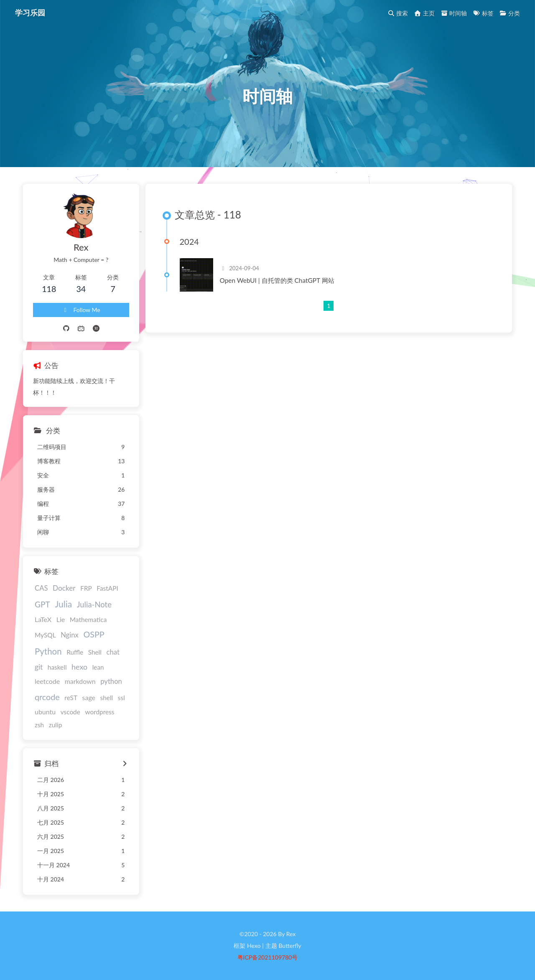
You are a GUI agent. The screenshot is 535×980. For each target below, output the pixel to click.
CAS (41, 588)
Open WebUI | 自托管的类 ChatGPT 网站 (277, 280)
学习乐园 (30, 13)
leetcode (47, 681)
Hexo (254, 946)
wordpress (99, 712)
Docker (64, 588)
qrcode (47, 697)
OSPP (94, 634)
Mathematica (88, 619)
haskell (57, 667)
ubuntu (45, 712)
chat (113, 652)
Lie (61, 619)
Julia (63, 604)
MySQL (45, 635)
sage (89, 697)
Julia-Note (94, 604)
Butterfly (290, 946)
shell (107, 698)
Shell (95, 652)
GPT (42, 604)
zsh (39, 725)
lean (98, 667)
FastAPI (107, 588)
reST (71, 698)
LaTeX (43, 619)
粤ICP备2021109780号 (268, 957)
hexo (79, 667)
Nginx (70, 635)
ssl (121, 698)
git (39, 667)
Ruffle (75, 652)
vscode (70, 712)
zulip (56, 725)
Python (48, 651)
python (111, 681)
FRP (86, 588)
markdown (80, 681)
